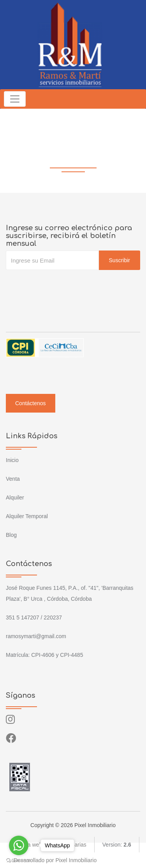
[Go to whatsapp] (19, 845)
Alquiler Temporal (27, 516)
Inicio (12, 460)
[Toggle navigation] (15, 99)
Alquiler (15, 498)
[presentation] (65, 286)
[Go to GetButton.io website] (19, 860)
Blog (11, 535)
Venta (13, 479)
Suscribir (120, 260)
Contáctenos (31, 403)
